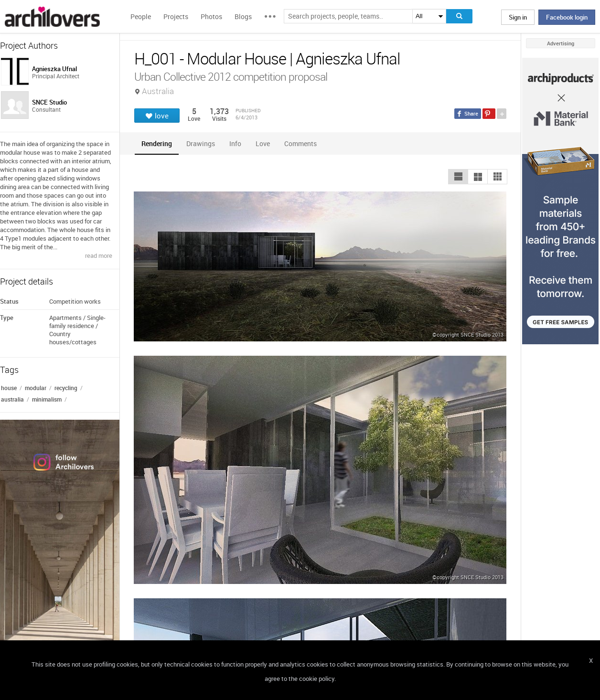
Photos (211, 16)
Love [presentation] (263, 143)
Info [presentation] (235, 143)
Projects (176, 16)
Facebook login (567, 17)
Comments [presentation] (303, 143)
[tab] (157, 143)
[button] (458, 177)
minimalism (47, 399)
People (141, 16)
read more (99, 255)
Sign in (518, 17)
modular (36, 388)
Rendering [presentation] (157, 143)
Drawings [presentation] (201, 143)
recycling (66, 388)
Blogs (243, 16)
